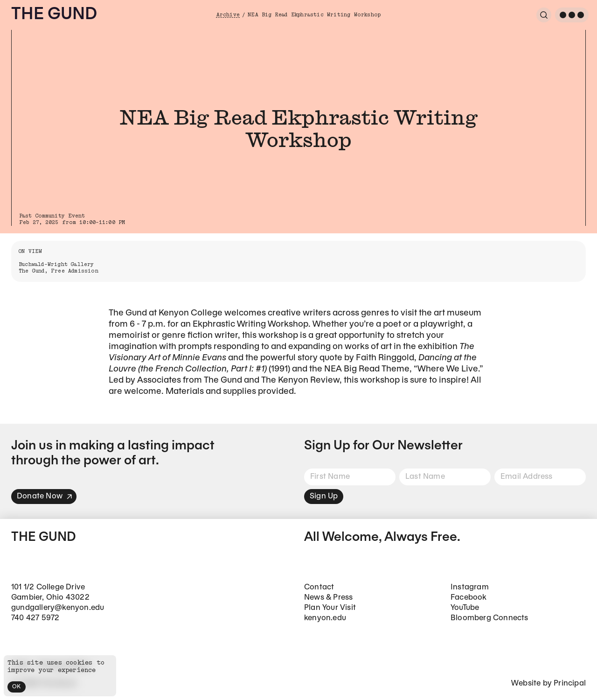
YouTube (465, 608)
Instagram (470, 587)
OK (17, 687)
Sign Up (324, 496)
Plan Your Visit (330, 608)
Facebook (469, 598)
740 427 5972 (35, 618)
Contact (319, 587)
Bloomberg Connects (489, 618)
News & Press (328, 598)
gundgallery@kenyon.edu (58, 608)
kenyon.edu (325, 618)
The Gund (54, 15)
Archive (228, 15)
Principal (570, 683)
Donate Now (45, 496)
